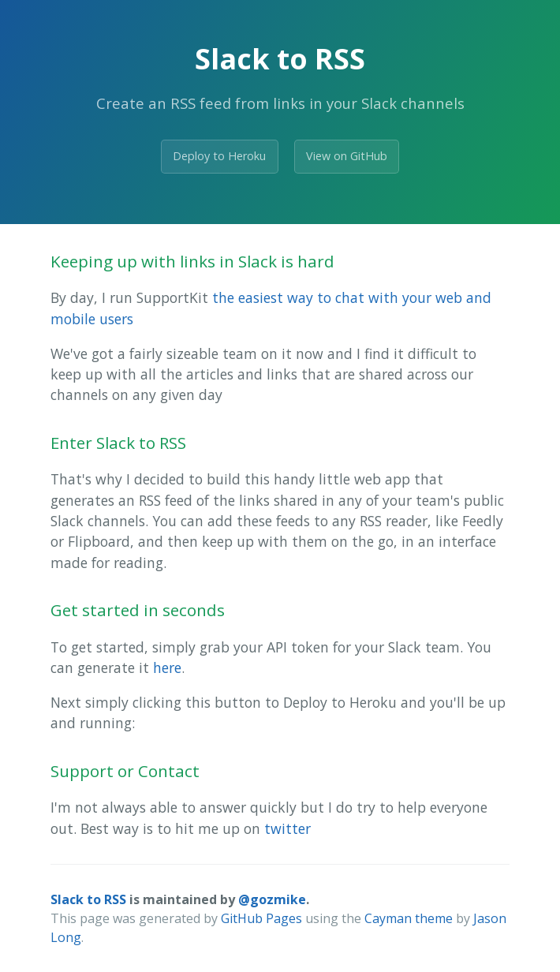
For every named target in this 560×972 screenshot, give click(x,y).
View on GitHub (347, 156)
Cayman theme (409, 918)
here (167, 667)
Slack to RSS (88, 899)
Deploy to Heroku (219, 156)
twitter (287, 828)
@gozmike (272, 899)
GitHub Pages (261, 918)
